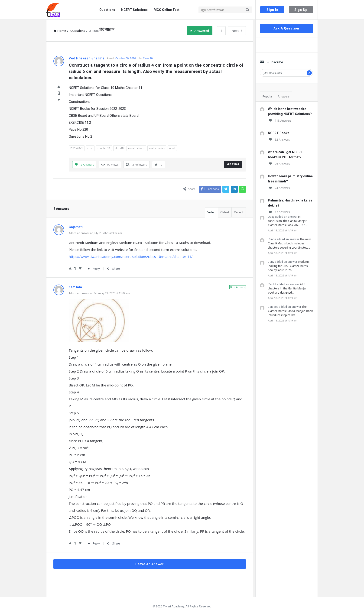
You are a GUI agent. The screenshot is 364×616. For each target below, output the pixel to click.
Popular (268, 96)
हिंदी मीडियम (107, 29)
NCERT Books (279, 133)
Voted (211, 212)
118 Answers (280, 121)
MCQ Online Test (167, 10)
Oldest (225, 212)
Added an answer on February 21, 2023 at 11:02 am (99, 293)
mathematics (157, 148)
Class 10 (148, 58)
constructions (136, 148)
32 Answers (279, 140)
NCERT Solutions (134, 10)
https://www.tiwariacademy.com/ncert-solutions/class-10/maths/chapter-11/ (131, 256)
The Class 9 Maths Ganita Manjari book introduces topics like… (290, 311)
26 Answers (279, 164)
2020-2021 (77, 148)
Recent (239, 212)
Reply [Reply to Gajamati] (94, 269)
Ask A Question (286, 28)
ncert (172, 148)
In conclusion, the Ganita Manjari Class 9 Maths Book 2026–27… (288, 221)
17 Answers (279, 212)
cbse (90, 148)
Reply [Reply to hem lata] (94, 543)
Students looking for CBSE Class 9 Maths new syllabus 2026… (289, 266)
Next (237, 31)
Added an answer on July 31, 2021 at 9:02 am (95, 233)
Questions (107, 10)
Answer (233, 164)
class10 (119, 148)
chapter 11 (104, 148)
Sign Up (301, 10)
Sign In (272, 10)
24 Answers (279, 188)
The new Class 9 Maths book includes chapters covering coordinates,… (289, 243)
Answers (284, 96)
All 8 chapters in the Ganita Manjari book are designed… (288, 288)
